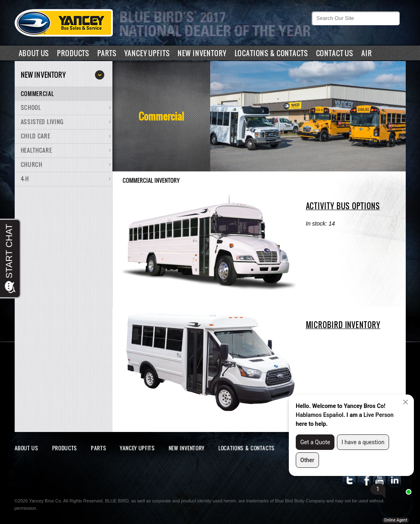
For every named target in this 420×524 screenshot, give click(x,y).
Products (73, 53)
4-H (25, 179)
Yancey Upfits (147, 53)
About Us (34, 53)
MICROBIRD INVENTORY (343, 325)
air (367, 53)
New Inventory (202, 53)
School (31, 107)
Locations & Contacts (271, 53)
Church (32, 164)
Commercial (37, 93)
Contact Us (335, 53)
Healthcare (36, 150)
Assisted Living (42, 122)
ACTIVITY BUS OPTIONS (343, 206)
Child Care (36, 136)
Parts (107, 53)
